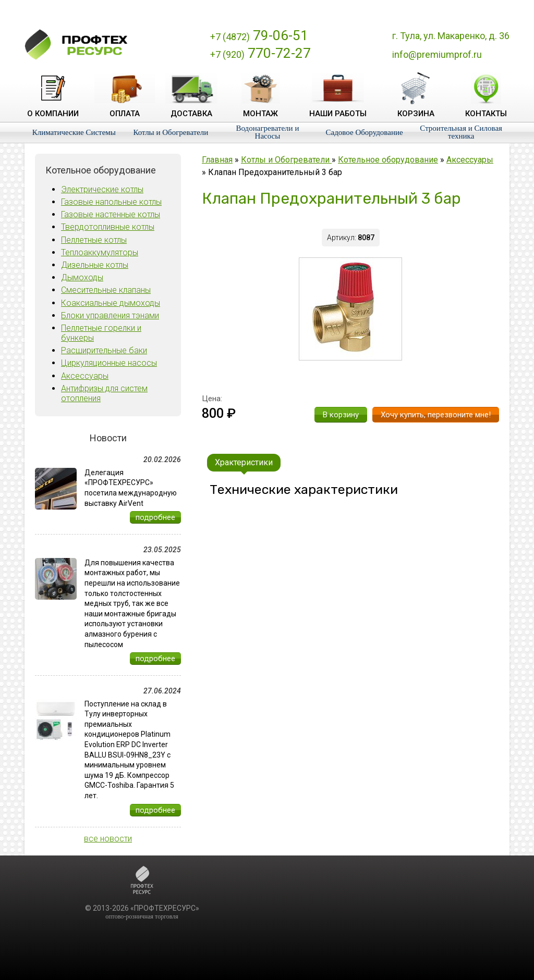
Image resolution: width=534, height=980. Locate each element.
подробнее (155, 517)
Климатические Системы (74, 132)
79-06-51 (259, 35)
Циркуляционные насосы (109, 363)
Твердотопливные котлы (108, 227)
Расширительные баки (104, 350)
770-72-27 (260, 53)
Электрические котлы (102, 189)
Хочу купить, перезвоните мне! (436, 415)
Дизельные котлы (95, 265)
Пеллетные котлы (94, 240)
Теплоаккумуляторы (100, 252)
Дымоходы (82, 277)
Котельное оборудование (388, 160)
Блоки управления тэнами (110, 315)
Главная (217, 160)
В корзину (341, 415)
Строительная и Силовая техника (461, 132)
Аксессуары (85, 376)
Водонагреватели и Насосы (268, 132)
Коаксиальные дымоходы (111, 303)
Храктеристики (244, 462)
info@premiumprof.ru (437, 54)
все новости (108, 839)
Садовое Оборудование (365, 132)
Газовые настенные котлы (111, 214)
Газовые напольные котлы (111, 202)
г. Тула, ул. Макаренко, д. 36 (451, 36)
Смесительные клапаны (106, 290)
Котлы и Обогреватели (171, 132)
